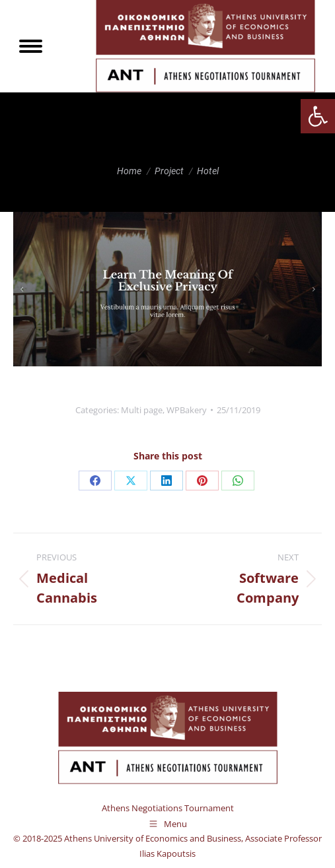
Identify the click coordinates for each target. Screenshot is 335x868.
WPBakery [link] (187, 410)
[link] (318, 116)
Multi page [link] (142, 410)
